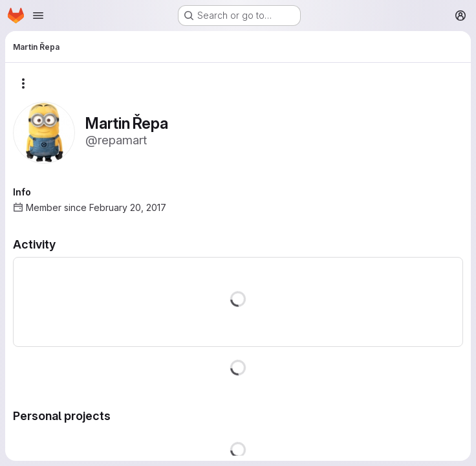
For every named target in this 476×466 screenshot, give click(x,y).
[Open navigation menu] (38, 16)
